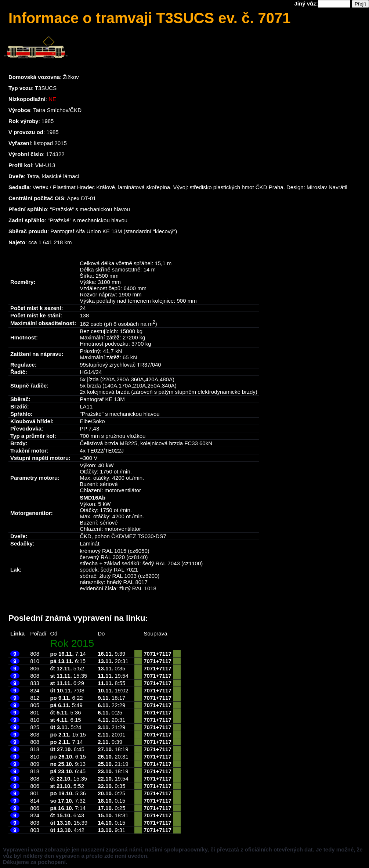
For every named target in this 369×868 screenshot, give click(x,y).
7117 (165, 654)
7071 (150, 654)
